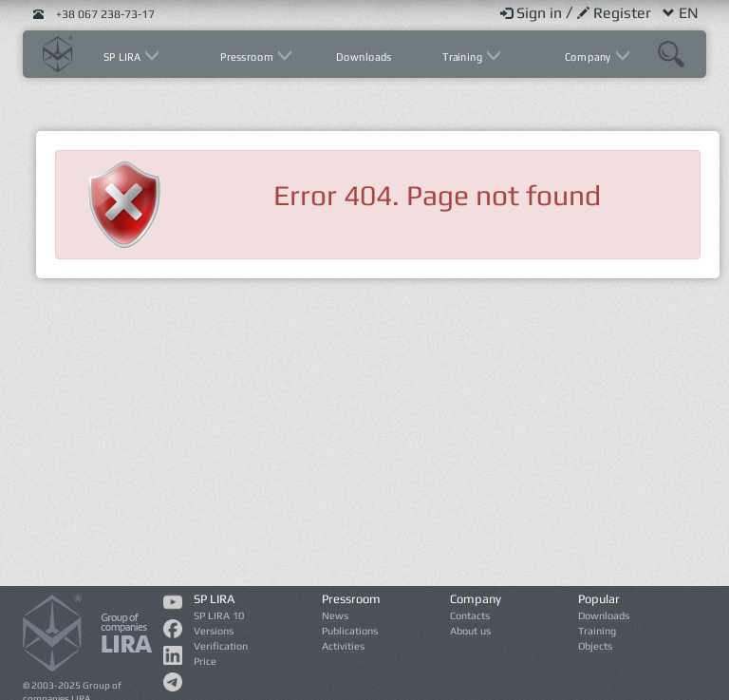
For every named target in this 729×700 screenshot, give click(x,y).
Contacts (470, 615)
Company (589, 57)
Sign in (533, 13)
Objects (595, 646)
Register (616, 13)
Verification (221, 646)
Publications (350, 631)
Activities (343, 646)
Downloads (364, 57)
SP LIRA (124, 57)
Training (464, 57)
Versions (214, 631)
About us (470, 631)
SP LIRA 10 (219, 615)
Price (205, 661)
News (335, 615)
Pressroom (248, 57)
